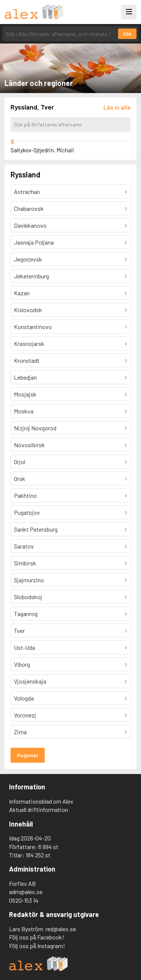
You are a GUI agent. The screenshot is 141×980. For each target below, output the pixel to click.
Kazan (22, 293)
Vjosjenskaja (30, 681)
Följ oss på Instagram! (37, 946)
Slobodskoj (28, 597)
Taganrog (26, 614)
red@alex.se (61, 929)
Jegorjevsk (28, 259)
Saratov (24, 546)
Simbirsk (25, 563)
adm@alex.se (26, 892)
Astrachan (27, 192)
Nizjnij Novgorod (35, 428)
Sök (127, 34)
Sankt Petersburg (36, 529)
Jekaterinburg (31, 276)
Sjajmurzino (29, 580)
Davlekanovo (30, 225)
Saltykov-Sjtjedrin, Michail (42, 150)
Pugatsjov (27, 512)
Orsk (20, 479)
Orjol (20, 462)
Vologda (24, 698)
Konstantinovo (33, 327)
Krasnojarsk (29, 343)
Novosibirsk (29, 445)
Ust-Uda (24, 647)
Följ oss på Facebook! (37, 937)
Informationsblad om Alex (41, 801)
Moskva (24, 411)
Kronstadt (27, 360)
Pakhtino (25, 495)
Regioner (28, 755)
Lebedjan (25, 377)
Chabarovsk (29, 208)
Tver (19, 631)
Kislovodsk (28, 310)
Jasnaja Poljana (34, 242)
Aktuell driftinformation (39, 809)
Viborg (22, 664)
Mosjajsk (25, 394)
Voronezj (25, 715)
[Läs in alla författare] (117, 107)
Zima (20, 732)
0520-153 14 (24, 900)
